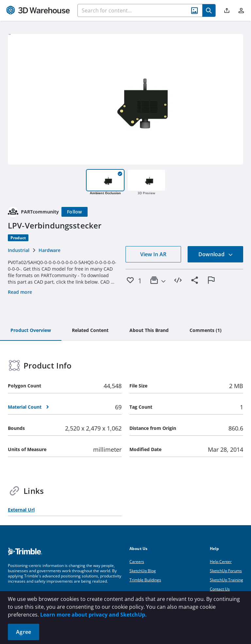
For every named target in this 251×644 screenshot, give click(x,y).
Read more (20, 292)
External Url (21, 510)
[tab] (31, 331)
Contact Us (220, 589)
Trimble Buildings (145, 580)
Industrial (19, 250)
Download (216, 254)
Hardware (50, 250)
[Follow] (75, 212)
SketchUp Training (226, 580)
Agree (24, 632)
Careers (137, 562)
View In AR (153, 254)
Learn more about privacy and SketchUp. (93, 615)
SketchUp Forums (226, 571)
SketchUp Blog (143, 571)
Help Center (221, 562)
